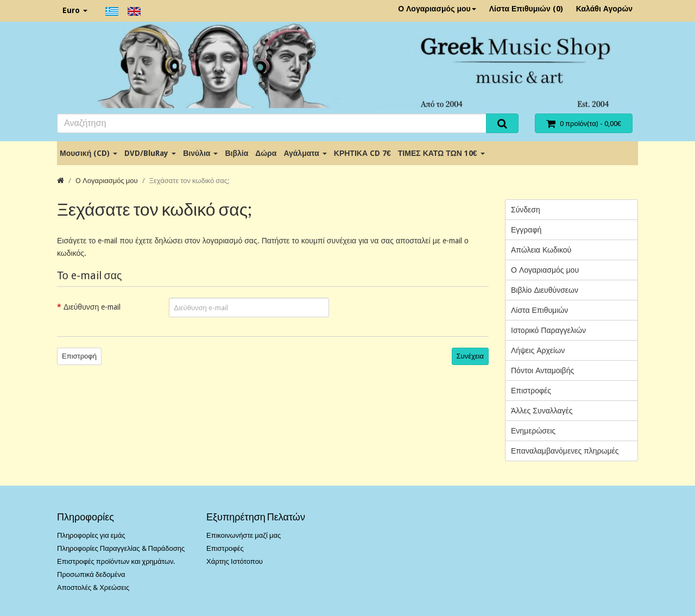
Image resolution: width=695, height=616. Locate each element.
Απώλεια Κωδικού (541, 250)
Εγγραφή (526, 230)
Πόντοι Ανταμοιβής (542, 370)
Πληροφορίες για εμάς (91, 535)
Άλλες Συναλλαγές (542, 411)
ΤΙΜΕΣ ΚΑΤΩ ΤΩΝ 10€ (441, 153)
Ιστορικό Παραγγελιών (548, 330)
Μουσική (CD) (89, 153)
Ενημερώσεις (533, 431)
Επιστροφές (531, 391)
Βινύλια (200, 153)
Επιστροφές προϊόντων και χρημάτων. (116, 561)
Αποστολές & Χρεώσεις (93, 587)
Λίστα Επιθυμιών (539, 310)
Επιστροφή (79, 356)
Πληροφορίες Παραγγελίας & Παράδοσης (121, 548)
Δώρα (266, 153)
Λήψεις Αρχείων (538, 350)
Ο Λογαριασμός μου (437, 9)
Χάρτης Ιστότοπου (235, 561)
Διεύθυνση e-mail (92, 307)
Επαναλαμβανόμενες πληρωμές (565, 451)
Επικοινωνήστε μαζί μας (244, 535)
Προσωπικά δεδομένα (91, 574)
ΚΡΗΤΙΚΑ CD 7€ (362, 153)
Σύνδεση (526, 210)
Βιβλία (236, 153)
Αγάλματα (305, 153)
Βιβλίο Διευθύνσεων (545, 290)
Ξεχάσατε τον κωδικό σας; (189, 181)
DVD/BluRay (150, 153)
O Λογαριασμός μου (107, 181)
